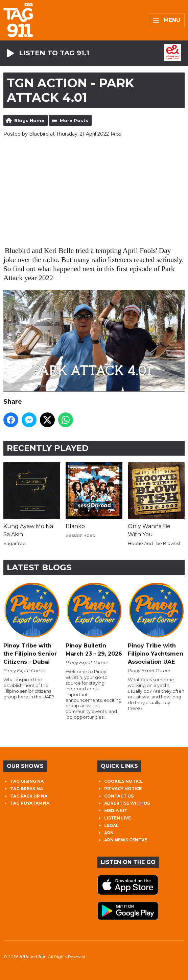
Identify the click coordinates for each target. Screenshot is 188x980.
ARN (109, 833)
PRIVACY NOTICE (123, 789)
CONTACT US (119, 796)
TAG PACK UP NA (29, 796)
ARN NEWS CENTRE (126, 840)
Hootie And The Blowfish (155, 543)
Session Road (80, 535)
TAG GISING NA (27, 781)
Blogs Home (29, 120)
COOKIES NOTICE (123, 781)
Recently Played (48, 448)
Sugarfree (15, 543)
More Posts (74, 120)
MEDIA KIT (116, 811)
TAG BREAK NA (27, 789)
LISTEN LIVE (117, 818)
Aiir (42, 957)
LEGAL (111, 825)
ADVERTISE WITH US (127, 803)
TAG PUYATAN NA (30, 803)
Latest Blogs (39, 567)
